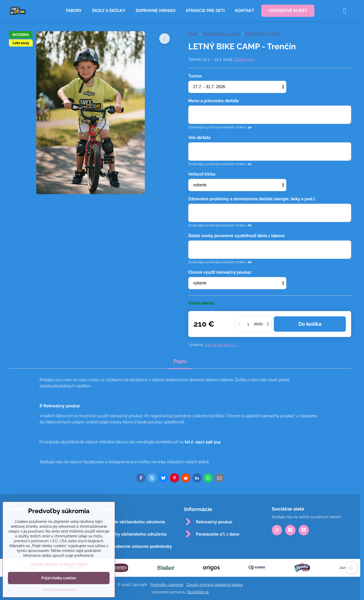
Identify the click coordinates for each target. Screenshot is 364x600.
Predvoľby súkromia (167, 585)
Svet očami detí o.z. (221, 345)
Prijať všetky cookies (59, 578)
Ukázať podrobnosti (59, 590)
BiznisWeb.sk (198, 592)
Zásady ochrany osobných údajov (215, 585)
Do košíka (310, 324)
